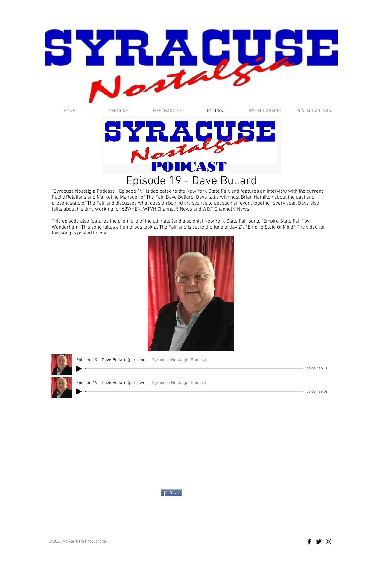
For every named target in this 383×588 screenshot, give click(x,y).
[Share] (171, 493)
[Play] (79, 369)
